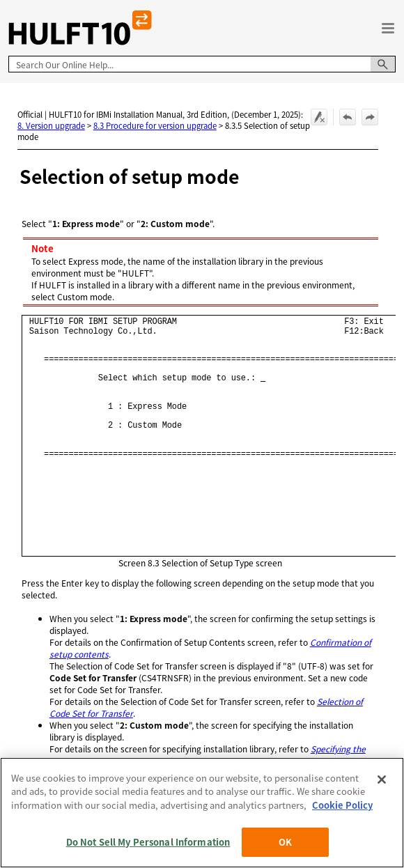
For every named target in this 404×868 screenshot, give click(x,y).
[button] (383, 64)
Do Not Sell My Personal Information (148, 842)
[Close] (382, 780)
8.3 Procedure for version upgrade (155, 125)
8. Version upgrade (51, 125)
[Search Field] (202, 64)
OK (285, 842)
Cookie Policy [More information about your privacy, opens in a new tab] (342, 805)
